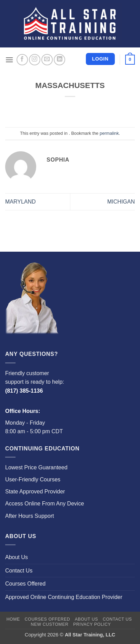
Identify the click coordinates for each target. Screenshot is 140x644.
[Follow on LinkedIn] (59, 60)
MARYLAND (21, 202)
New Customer (49, 624)
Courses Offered (25, 584)
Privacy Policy (92, 624)
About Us (17, 557)
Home (13, 619)
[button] (9, 60)
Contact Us (19, 571)
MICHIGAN (121, 202)
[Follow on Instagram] (35, 60)
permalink (109, 133)
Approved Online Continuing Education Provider (64, 597)
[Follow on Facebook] (22, 60)
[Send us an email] (47, 60)
